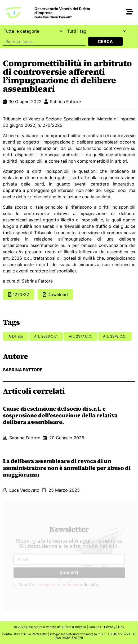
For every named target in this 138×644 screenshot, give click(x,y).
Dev (121, 627)
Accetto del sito (58, 584)
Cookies (95, 627)
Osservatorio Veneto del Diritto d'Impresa (62, 11)
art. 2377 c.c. (80, 336)
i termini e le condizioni (59, 584)
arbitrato (16, 336)
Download (58, 294)
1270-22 (21, 294)
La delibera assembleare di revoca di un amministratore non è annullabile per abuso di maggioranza (67, 468)
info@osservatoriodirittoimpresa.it (75, 634)
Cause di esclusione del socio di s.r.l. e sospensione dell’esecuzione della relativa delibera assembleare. (60, 415)
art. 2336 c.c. (46, 336)
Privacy (110, 627)
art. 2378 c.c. (115, 336)
